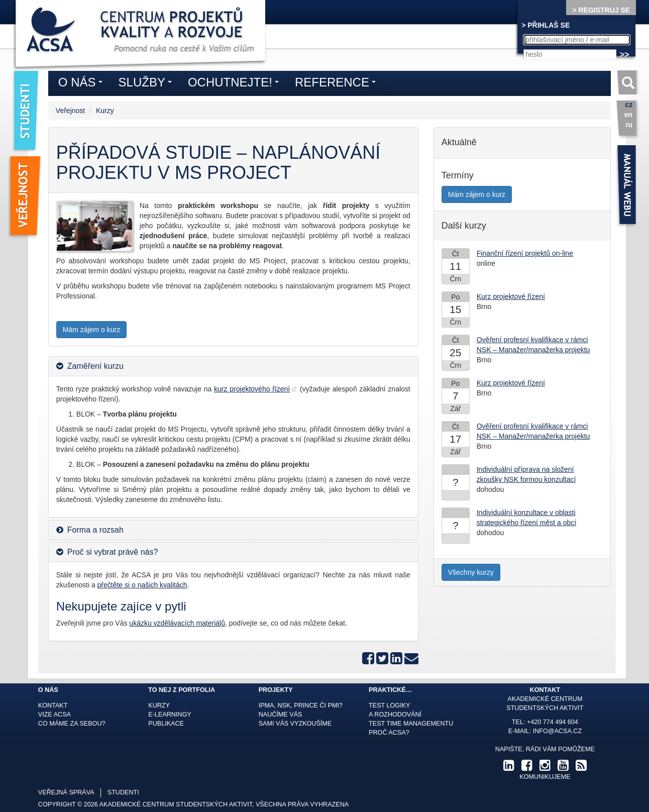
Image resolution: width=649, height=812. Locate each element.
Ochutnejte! (236, 84)
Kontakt (53, 705)
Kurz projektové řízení (511, 296)
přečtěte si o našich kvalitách (142, 585)
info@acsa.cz (557, 731)
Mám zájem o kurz (91, 330)
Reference (338, 84)
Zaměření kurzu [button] (95, 366)
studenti (123, 792)
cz (629, 105)
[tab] (233, 366)
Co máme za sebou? (72, 724)
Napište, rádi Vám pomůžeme (545, 749)
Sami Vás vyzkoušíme (295, 724)
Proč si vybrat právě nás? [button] (113, 552)
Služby (148, 84)
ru (629, 125)
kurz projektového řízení (252, 389)
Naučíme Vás (281, 715)
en (628, 115)
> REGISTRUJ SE (601, 10)
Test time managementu (411, 724)
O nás (83, 84)
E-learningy (170, 715)
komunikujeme (545, 777)
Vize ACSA (55, 715)
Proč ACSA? (389, 733)
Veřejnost (70, 111)
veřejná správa (66, 792)
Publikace (166, 724)
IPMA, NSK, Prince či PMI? (301, 705)
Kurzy (105, 111)
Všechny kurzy (471, 572)
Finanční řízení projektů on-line (525, 253)
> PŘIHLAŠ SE (546, 25)
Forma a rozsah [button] (95, 530)
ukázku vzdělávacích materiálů (177, 623)
